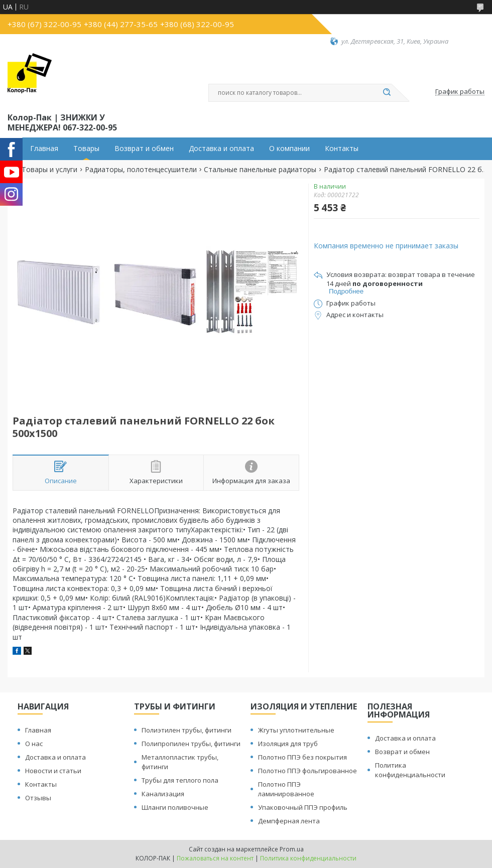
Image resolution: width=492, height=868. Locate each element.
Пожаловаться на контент (215, 858)
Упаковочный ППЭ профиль (303, 807)
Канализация (163, 794)
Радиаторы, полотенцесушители (141, 170)
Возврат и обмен (144, 149)
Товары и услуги (49, 170)
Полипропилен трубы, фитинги (191, 744)
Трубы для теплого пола (180, 780)
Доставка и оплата (221, 149)
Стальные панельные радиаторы (260, 170)
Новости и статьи (53, 771)
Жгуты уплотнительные (296, 730)
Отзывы (38, 798)
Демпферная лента (289, 821)
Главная (44, 149)
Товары (86, 149)
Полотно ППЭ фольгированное (307, 771)
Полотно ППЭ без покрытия (302, 757)
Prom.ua (292, 849)
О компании (289, 149)
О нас (34, 744)
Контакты (342, 149)
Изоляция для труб (288, 744)
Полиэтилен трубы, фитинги (187, 730)
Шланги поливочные (175, 807)
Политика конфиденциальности (410, 770)
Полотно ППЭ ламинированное (286, 789)
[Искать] (387, 93)
